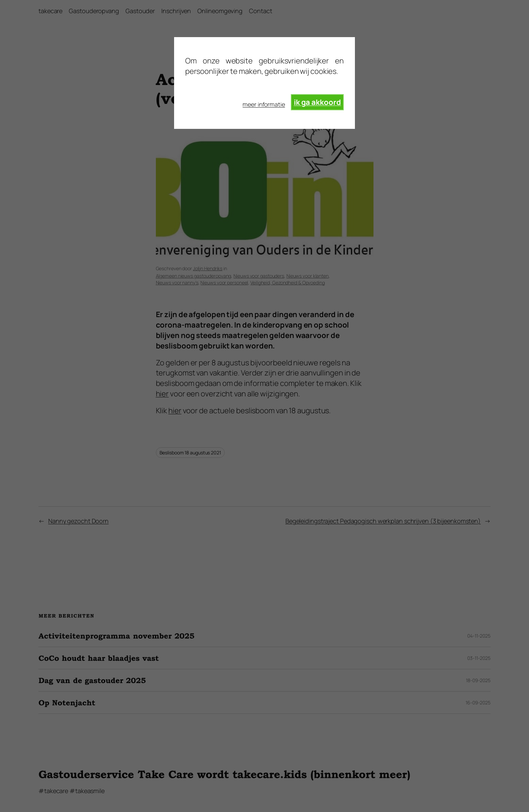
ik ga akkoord (317, 102)
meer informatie (264, 104)
